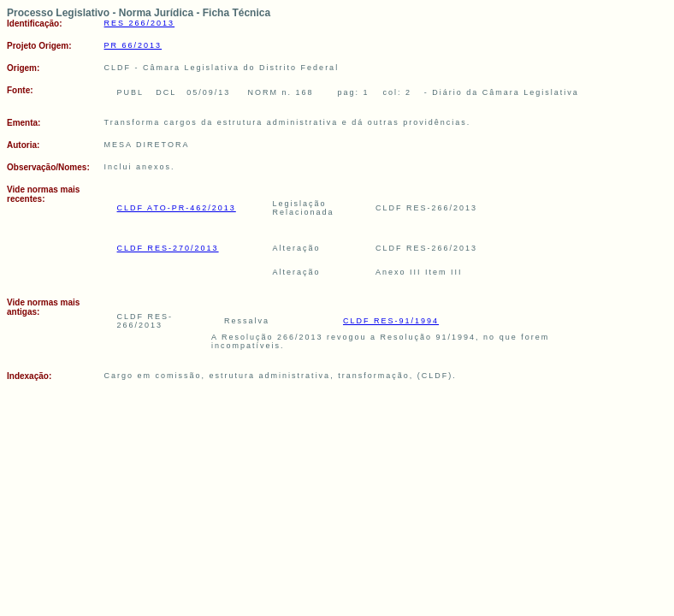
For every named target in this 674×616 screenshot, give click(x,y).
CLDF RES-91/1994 (391, 321)
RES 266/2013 (140, 23)
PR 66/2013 (133, 45)
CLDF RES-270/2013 (168, 248)
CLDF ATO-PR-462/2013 (177, 208)
